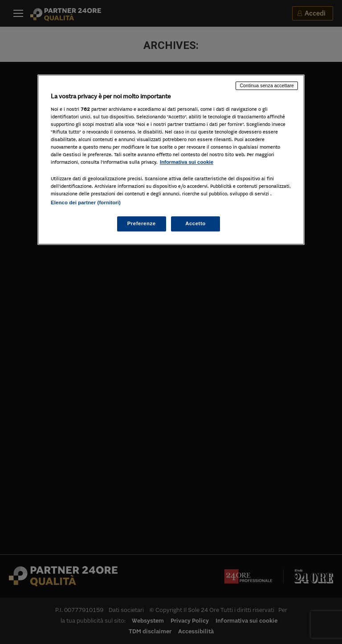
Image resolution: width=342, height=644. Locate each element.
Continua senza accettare (267, 85)
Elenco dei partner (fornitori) (86, 203)
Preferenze (142, 224)
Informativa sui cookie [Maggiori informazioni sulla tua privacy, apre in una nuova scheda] (187, 162)
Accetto (195, 224)
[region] (171, 160)
